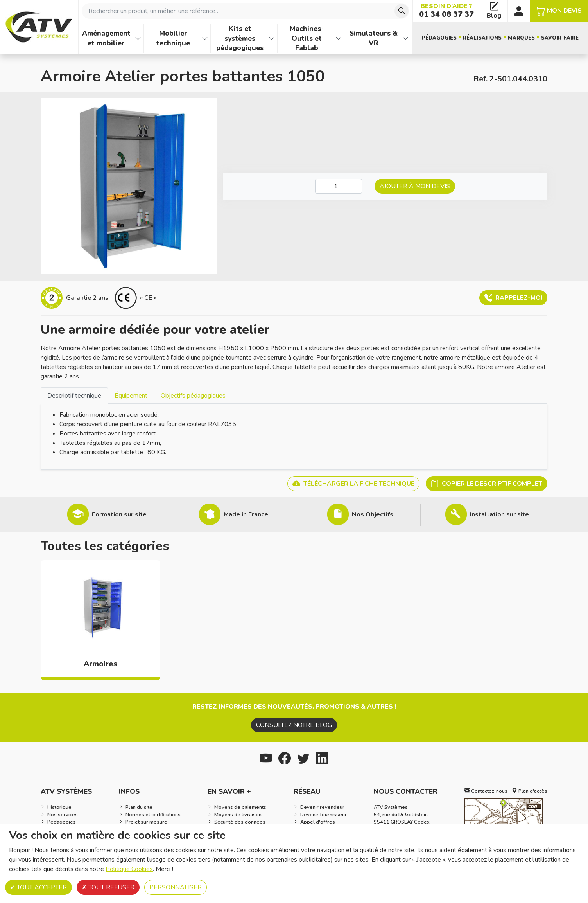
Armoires (100, 664)
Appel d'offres (318, 822)
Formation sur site (119, 514)
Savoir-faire (560, 38)
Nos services (63, 815)
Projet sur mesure (146, 822)
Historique (59, 807)
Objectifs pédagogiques (193, 396)
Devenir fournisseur (324, 815)
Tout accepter (39, 887)
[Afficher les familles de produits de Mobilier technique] (205, 38)
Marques (521, 38)
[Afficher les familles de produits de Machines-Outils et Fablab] (339, 38)
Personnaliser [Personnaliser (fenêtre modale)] (176, 887)
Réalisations (482, 38)
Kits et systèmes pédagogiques (240, 38)
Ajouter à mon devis (415, 186)
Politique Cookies (129, 869)
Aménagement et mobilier (106, 38)
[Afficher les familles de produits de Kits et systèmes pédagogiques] (272, 38)
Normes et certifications (153, 815)
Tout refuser (108, 887)
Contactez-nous (486, 791)
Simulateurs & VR (374, 38)
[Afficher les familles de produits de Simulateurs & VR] (405, 38)
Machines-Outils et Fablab (307, 38)
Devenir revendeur (322, 807)
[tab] (74, 395)
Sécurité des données (240, 822)
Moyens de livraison (238, 815)
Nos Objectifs (373, 514)
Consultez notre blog (294, 725)
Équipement (131, 396)
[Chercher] (402, 11)
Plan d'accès (530, 791)
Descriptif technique (74, 396)
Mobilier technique (173, 38)
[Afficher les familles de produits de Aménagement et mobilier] (138, 38)
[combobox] (246, 11)
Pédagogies (439, 38)
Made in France (246, 514)
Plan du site (139, 807)
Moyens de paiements (240, 807)
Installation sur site (499, 514)
